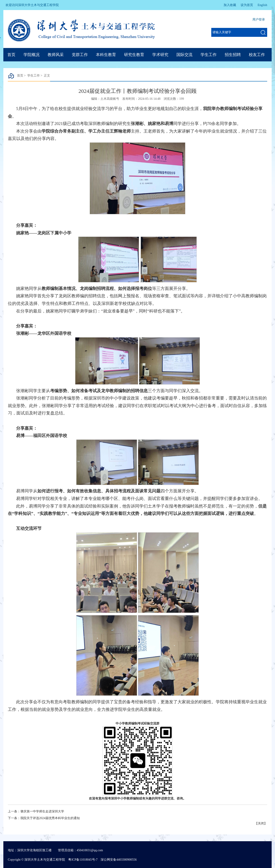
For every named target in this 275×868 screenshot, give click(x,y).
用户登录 (259, 20)
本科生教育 (106, 55)
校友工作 (257, 55)
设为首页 (247, 5)
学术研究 (160, 55)
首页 (11, 55)
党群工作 (80, 55)
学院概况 (32, 55)
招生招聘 (233, 55)
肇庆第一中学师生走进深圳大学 (42, 811)
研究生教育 (134, 55)
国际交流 (184, 55)
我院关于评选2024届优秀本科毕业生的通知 (50, 818)
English (262, 5)
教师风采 (56, 55)
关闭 (261, 823)
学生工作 (209, 55)
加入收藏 (230, 5)
